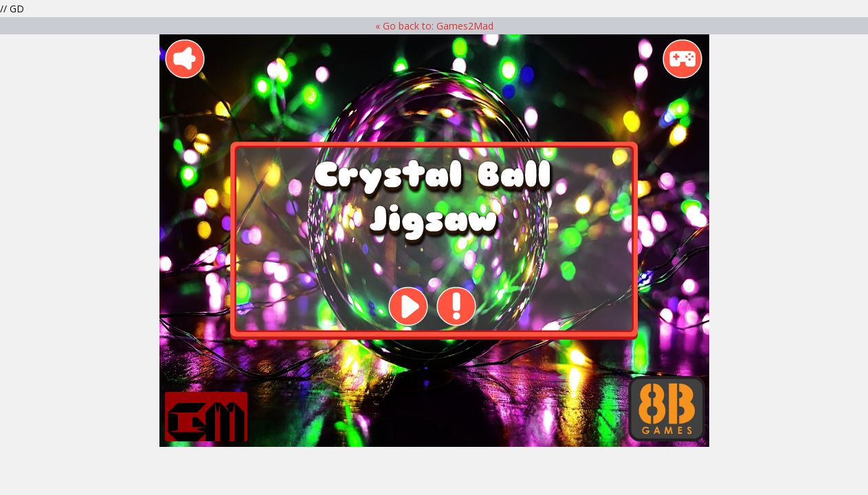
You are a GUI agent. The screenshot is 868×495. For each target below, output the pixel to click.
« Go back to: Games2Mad (434, 26)
